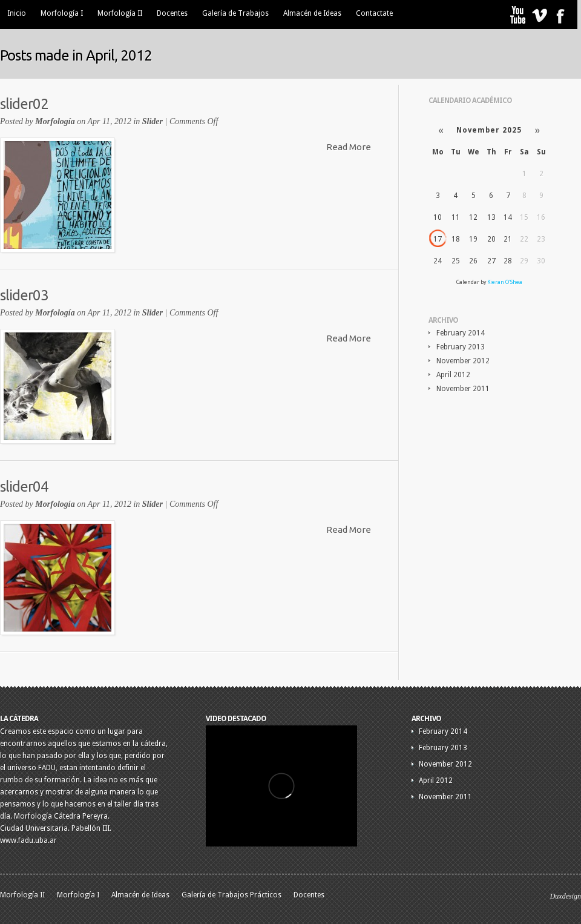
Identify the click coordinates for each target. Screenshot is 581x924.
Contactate (374, 13)
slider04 (24, 487)
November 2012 (463, 361)
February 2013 (461, 347)
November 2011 (463, 389)
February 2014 (461, 333)
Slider (153, 121)
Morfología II (120, 13)
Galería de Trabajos (235, 13)
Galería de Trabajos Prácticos (231, 895)
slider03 (24, 295)
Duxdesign (566, 896)
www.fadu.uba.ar (28, 840)
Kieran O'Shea (505, 282)
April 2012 (453, 375)
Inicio (17, 13)
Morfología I (62, 13)
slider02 (24, 104)
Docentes (172, 13)
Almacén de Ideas (312, 13)
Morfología (55, 121)
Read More (349, 147)
